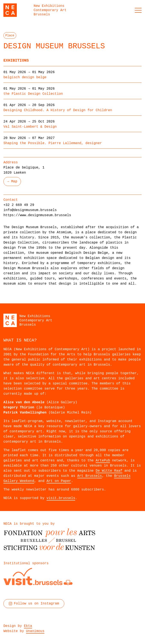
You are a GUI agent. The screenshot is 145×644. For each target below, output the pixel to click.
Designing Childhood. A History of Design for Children (58, 110)
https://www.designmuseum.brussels (37, 215)
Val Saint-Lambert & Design (30, 127)
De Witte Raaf (109, 471)
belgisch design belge (25, 77)
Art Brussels (90, 476)
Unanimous (35, 631)
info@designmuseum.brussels (30, 210)
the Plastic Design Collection (33, 94)
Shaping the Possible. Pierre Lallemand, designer (53, 143)
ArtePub (103, 461)
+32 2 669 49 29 (19, 205)
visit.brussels (61, 498)
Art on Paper (59, 481)
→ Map (12, 182)
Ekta (28, 626)
